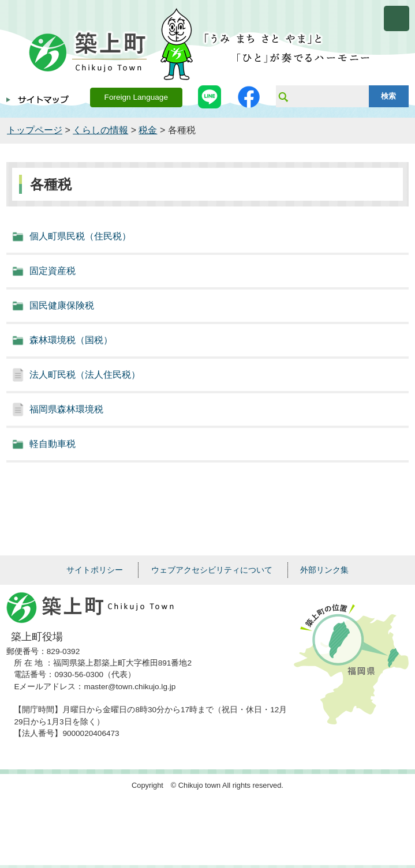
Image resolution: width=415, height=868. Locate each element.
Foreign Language (136, 97)
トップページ (35, 130)
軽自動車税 (53, 444)
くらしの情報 (100, 130)
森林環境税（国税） (71, 340)
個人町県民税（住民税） (80, 236)
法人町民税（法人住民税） (85, 375)
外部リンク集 (324, 570)
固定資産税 (53, 271)
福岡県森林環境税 (66, 409)
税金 (148, 130)
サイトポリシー (95, 570)
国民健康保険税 (62, 305)
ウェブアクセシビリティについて (212, 570)
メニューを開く (397, 18)
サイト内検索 (283, 96)
